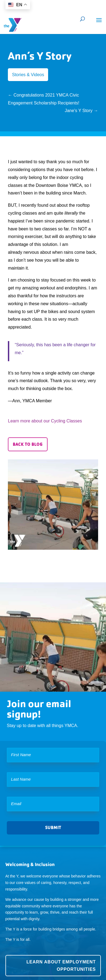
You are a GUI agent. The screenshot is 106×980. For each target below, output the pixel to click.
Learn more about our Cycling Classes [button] (45, 421)
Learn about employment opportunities (61, 966)
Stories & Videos (28, 75)
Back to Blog (28, 444)
